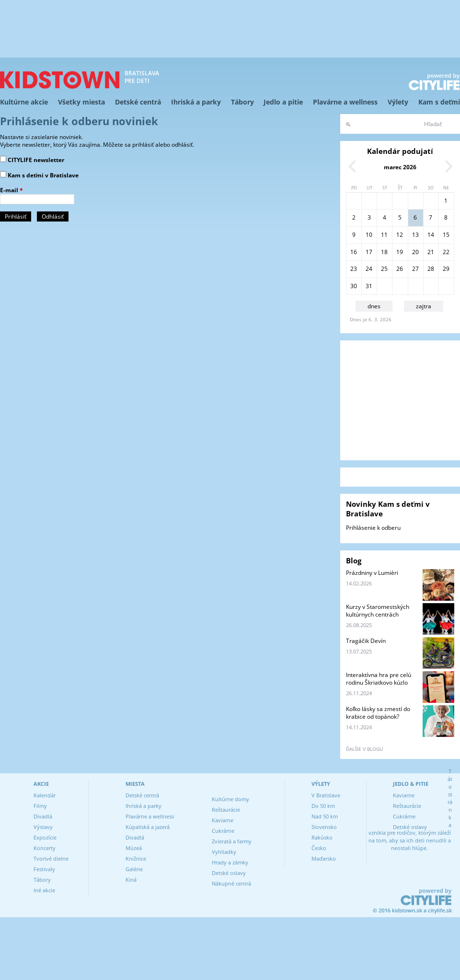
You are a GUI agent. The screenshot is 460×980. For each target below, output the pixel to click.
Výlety (398, 102)
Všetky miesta (81, 102)
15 (446, 235)
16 (354, 252)
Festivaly (44, 869)
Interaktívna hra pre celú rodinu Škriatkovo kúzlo (379, 679)
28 (431, 269)
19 (400, 252)
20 (415, 252)
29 (446, 269)
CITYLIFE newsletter (36, 160)
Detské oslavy (229, 873)
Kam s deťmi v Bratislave (43, 175)
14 (431, 235)
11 (384, 235)
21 (431, 252)
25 (384, 269)
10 (369, 235)
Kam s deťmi (439, 102)
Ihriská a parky (196, 102)
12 (400, 235)
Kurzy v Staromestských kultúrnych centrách (378, 611)
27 (415, 269)
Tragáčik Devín (366, 641)
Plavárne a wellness (345, 102)
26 (400, 269)
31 (369, 286)
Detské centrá (138, 102)
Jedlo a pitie (283, 102)
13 (415, 235)
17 (369, 252)
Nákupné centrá (231, 883)
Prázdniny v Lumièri (372, 573)
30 (354, 286)
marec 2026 (400, 167)
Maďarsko (324, 858)
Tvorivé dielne (51, 858)
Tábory (242, 102)
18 (384, 252)
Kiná (131, 880)
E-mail (11, 190)
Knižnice (136, 858)
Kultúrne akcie (24, 102)
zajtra (424, 306)
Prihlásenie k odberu (373, 528)
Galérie (134, 869)
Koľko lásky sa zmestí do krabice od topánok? (378, 713)
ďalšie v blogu (364, 749)
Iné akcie (44, 890)
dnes (374, 306)
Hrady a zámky (230, 862)
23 (354, 269)
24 (369, 269)
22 (446, 252)
